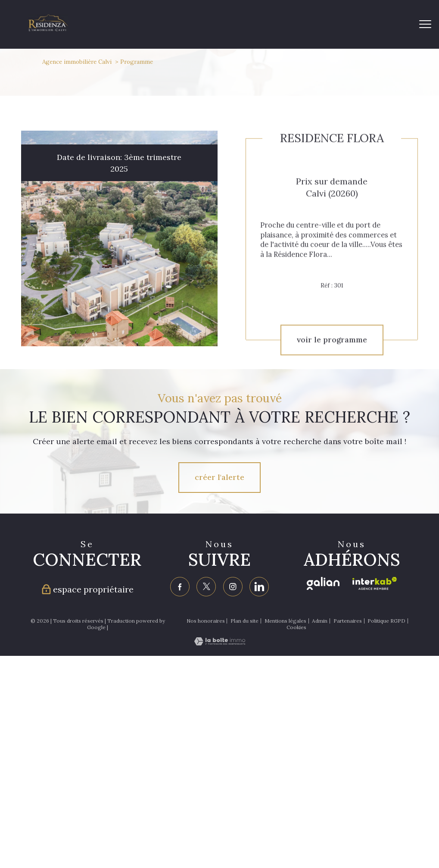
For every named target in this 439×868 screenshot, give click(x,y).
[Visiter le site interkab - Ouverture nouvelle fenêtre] (375, 583)
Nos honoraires (206, 620)
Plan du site (244, 620)
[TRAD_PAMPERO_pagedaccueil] (48, 29)
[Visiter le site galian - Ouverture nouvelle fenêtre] (323, 583)
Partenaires (348, 620)
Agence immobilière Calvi (77, 62)
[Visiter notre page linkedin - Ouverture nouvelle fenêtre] (259, 587)
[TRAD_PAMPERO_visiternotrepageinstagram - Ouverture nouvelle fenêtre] (233, 587)
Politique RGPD (386, 620)
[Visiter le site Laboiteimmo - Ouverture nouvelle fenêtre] (220, 643)
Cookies (296, 627)
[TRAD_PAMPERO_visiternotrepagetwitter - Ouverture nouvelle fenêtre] (207, 587)
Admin (320, 620)
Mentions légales (285, 620)
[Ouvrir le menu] (425, 25)
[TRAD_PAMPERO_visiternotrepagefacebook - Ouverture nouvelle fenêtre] (180, 587)
